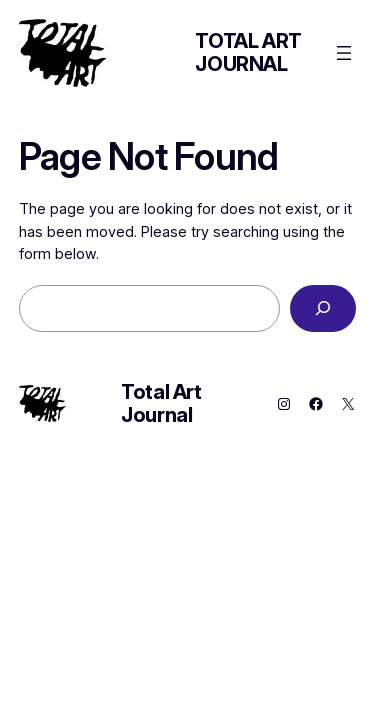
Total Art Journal (248, 52)
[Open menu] (344, 53)
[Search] (323, 308)
